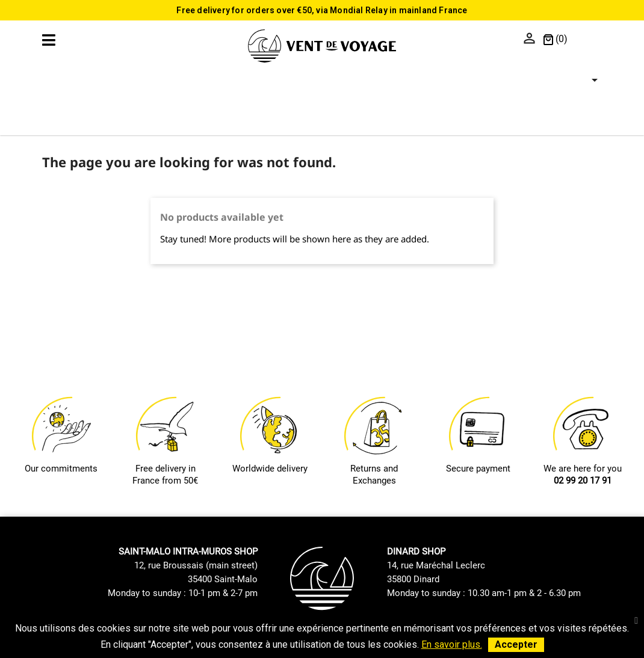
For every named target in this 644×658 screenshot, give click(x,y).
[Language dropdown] (588, 40)
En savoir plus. (452, 644)
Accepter (516, 644)
